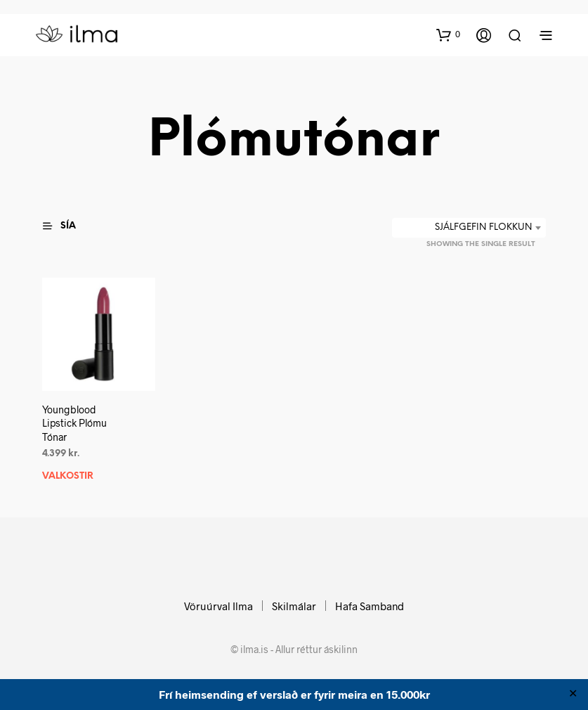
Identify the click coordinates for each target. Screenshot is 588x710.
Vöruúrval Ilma (218, 606)
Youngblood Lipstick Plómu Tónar (74, 422)
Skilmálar (294, 606)
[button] (448, 34)
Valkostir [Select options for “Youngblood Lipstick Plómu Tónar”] (68, 476)
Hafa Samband (370, 606)
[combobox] (469, 228)
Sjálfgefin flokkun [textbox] (483, 227)
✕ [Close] (573, 695)
